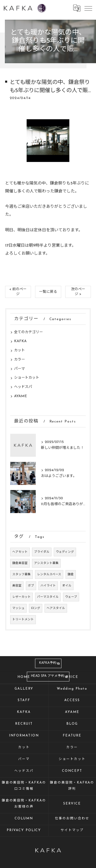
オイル (67, 586)
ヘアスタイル (56, 608)
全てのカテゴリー (28, 332)
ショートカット (27, 378)
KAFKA (20, 341)
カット (19, 350)
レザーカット (22, 597)
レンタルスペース (49, 574)
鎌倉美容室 (20, 563)
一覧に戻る (48, 292)
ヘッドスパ (23, 387)
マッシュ (18, 608)
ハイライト (48, 586)
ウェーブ (71, 597)
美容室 (17, 586)
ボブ (31, 586)
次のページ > (78, 292)
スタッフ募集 (22, 574)
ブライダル (42, 552)
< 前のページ (18, 292)
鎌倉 (71, 574)
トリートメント (23, 620)
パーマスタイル (48, 597)
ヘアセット (20, 552)
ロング (36, 608)
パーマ (19, 369)
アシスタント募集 (46, 563)
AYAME (20, 396)
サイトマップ (72, 830)
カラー (19, 360)
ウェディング (65, 552)
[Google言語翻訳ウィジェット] (77, 8)
